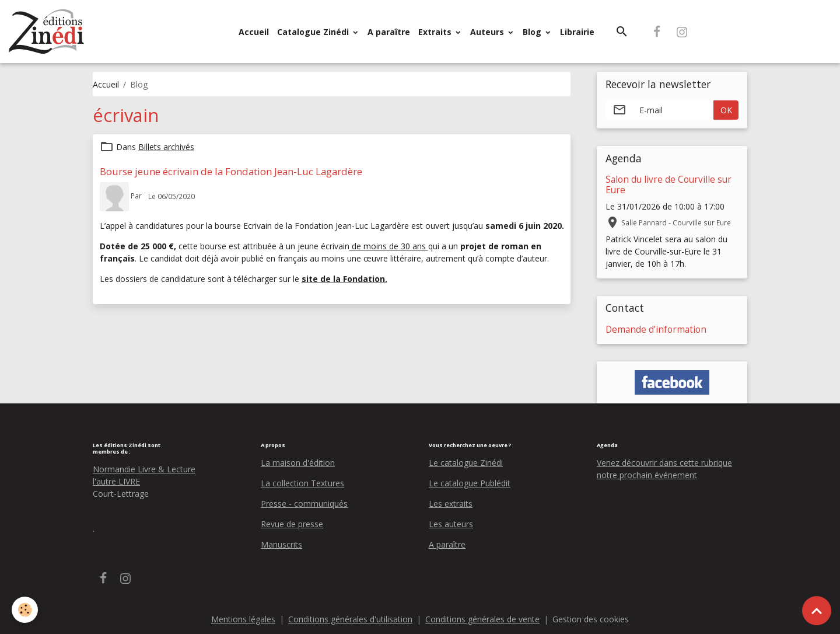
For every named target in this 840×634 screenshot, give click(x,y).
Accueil (254, 32)
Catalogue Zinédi (314, 32)
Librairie (577, 32)
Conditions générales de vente (482, 619)
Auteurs (488, 32)
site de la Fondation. (344, 279)
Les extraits (451, 504)
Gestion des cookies (591, 619)
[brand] (49, 32)
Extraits (436, 32)
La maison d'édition (298, 463)
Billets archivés (166, 147)
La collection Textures (302, 483)
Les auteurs (451, 524)
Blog (533, 32)
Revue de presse (292, 524)
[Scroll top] (817, 611)
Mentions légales (243, 619)
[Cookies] (25, 610)
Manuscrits (281, 544)
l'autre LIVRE (116, 481)
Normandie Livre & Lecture (144, 469)
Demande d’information (656, 330)
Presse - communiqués (304, 504)
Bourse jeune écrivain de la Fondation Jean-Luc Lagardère (231, 171)
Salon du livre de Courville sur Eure (668, 185)
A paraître (389, 32)
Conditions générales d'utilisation (350, 619)
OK (726, 110)
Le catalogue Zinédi (466, 463)
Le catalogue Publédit (470, 483)
